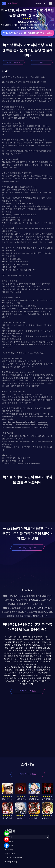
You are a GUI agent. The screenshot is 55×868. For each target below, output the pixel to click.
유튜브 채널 (10, 853)
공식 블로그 (10, 841)
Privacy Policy (11, 862)
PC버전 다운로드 (13, 62)
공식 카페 (9, 845)
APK (42, 62)
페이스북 (9, 849)
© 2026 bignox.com (14, 858)
